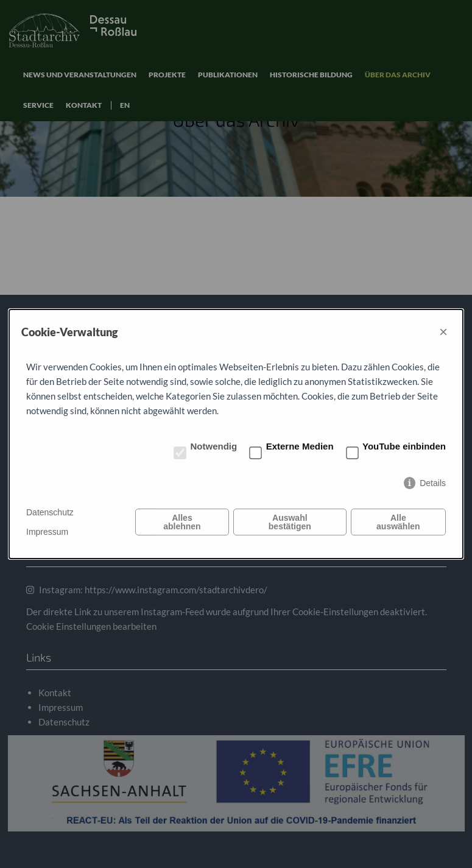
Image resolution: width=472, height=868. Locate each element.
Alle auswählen (398, 522)
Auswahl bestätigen (290, 522)
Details (433, 483)
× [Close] (443, 332)
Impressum (47, 532)
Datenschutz (50, 512)
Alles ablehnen (182, 522)
